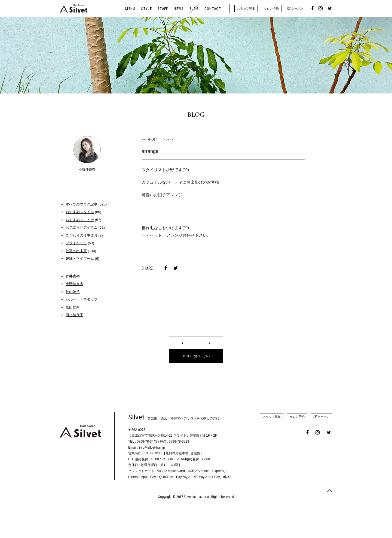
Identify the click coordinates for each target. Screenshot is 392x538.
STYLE (146, 9)
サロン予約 (271, 8)
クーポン (295, 8)
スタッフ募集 (246, 8)
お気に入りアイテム (82, 227)
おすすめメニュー (80, 220)
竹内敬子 (73, 292)
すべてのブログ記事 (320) (86, 204)
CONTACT (213, 9)
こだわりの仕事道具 (82, 235)
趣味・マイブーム (80, 259)
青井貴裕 (73, 276)
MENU (130, 9)
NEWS (179, 9)
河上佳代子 (74, 315)
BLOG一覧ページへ (196, 356)
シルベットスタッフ (82, 299)
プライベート (76, 243)
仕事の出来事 (76, 251)
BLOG (194, 9)
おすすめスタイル (80, 212)
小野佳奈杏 (74, 284)
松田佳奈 (73, 307)
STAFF (163, 9)
